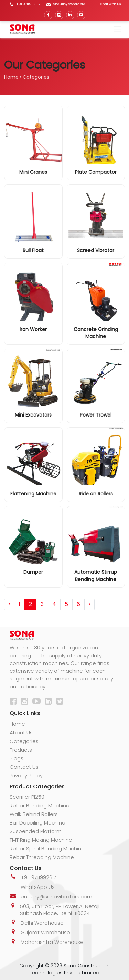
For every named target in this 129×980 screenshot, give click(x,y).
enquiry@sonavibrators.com (56, 897)
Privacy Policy (26, 776)
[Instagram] (26, 702)
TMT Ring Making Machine (41, 840)
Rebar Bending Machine (40, 805)
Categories (24, 741)
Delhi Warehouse (42, 923)
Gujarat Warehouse (45, 932)
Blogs (17, 758)
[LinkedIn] (50, 702)
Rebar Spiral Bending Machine (47, 848)
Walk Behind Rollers (34, 814)
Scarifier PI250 (27, 797)
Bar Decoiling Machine (37, 823)
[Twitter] (61, 702)
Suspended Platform (36, 831)
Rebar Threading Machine (42, 857)
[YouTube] (38, 702)
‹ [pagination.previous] (9, 604)
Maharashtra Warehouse (52, 942)
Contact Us (24, 767)
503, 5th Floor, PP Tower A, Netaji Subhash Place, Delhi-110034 (60, 910)
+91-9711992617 (39, 877)
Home (11, 77)
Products (21, 750)
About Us (21, 733)
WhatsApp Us (38, 887)
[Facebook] (15, 702)
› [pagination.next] (89, 604)
